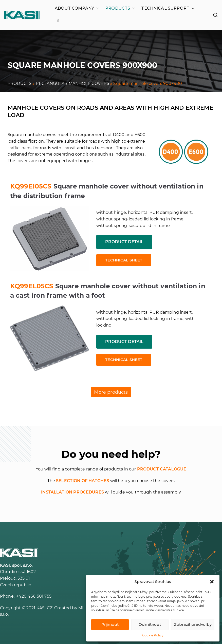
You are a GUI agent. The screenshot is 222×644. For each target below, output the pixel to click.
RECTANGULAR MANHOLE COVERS (72, 83)
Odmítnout (150, 624)
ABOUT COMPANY (77, 8)
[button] (212, 582)
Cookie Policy (153, 635)
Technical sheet (124, 260)
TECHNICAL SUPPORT (168, 8)
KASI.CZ (44, 608)
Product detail (124, 242)
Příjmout (110, 624)
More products (111, 392)
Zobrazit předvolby (193, 624)
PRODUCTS (120, 8)
